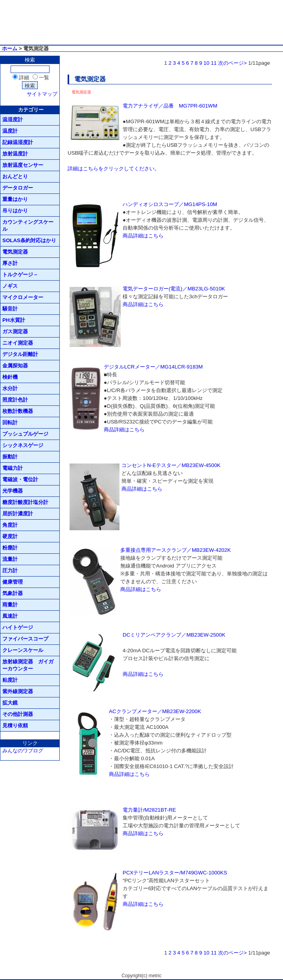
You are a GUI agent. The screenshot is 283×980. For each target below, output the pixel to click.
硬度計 (10, 536)
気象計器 (13, 593)
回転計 (10, 422)
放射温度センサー (23, 165)
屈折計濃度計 (18, 514)
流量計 (10, 559)
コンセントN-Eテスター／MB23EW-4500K (171, 465)
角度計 (10, 525)
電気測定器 (15, 252)
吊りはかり (15, 211)
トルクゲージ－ (20, 275)
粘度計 (10, 680)
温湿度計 (13, 120)
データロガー (18, 188)
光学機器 (13, 491)
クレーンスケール (23, 650)
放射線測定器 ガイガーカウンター (28, 665)
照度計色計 (15, 400)
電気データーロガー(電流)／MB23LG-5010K (174, 289)
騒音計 (10, 309)
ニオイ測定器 (18, 343)
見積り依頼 (15, 725)
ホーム (10, 48)
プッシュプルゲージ (25, 434)
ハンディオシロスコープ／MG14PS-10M (170, 204)
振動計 (10, 457)
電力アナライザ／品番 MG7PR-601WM (170, 106)
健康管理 (13, 582)
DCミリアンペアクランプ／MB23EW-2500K (174, 635)
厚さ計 (10, 263)
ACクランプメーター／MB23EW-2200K (155, 711)
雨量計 (10, 605)
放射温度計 (15, 154)
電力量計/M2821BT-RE (149, 810)
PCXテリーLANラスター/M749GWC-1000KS (175, 873)
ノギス (10, 286)
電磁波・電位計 (20, 479)
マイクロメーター (23, 297)
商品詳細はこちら (143, 236)
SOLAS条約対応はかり (29, 240)
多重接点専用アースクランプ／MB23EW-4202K (175, 550)
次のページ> (232, 63)
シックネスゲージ (23, 445)
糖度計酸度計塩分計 (25, 502)
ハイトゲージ (18, 627)
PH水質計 (14, 320)
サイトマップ (42, 94)
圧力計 (10, 570)
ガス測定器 (15, 331)
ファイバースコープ (25, 639)
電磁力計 (13, 468)
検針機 (10, 377)
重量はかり (15, 199)
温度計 (10, 131)
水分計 (10, 388)
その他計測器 (18, 714)
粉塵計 (10, 548)
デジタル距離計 (20, 354)
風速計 (10, 616)
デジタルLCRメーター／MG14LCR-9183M (153, 367)
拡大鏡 (10, 703)
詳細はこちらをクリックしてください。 (114, 169)
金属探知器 (15, 366)
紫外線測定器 (18, 691)
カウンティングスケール (28, 225)
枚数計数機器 (18, 411)
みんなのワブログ (23, 751)
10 (207, 63)
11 (214, 63)
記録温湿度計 (18, 142)
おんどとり (15, 176)
